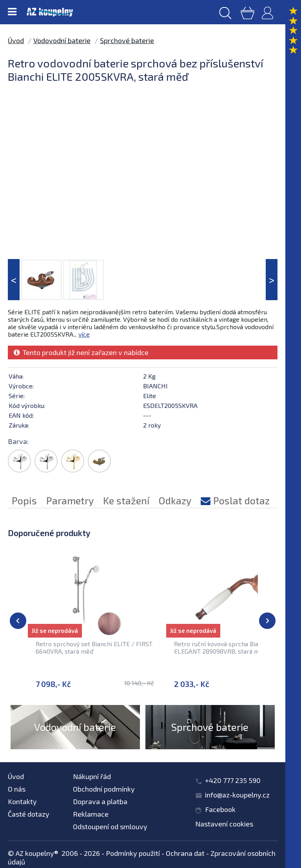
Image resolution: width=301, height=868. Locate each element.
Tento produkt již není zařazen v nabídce (81, 352)
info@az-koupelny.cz (237, 795)
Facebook (220, 809)
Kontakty (22, 801)
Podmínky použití (133, 853)
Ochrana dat (185, 853)
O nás (17, 789)
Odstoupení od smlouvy (110, 826)
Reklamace (91, 814)
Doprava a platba (100, 801)
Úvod (16, 40)
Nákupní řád (92, 776)
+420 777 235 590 (233, 780)
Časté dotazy (29, 814)
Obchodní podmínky (104, 789)
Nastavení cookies (224, 824)
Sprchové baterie (127, 40)
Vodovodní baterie (62, 40)
